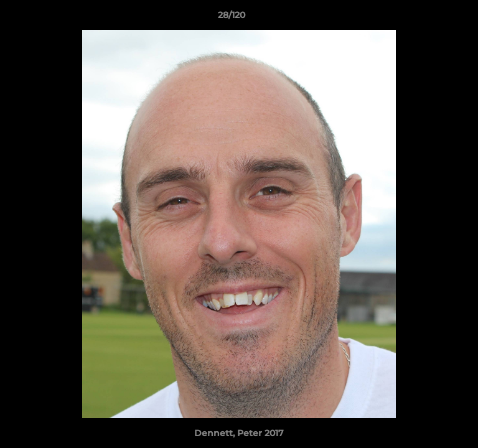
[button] (433, 18)
